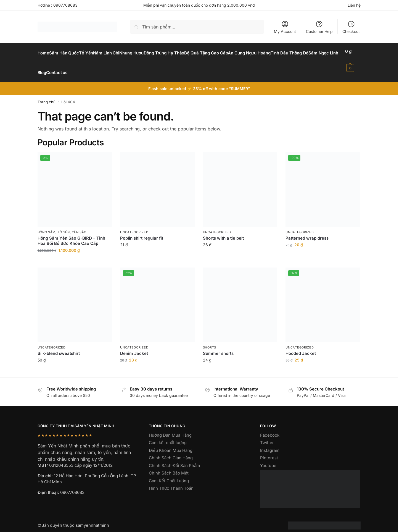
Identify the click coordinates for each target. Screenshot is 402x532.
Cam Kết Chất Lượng (169, 475)
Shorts (210, 341)
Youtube (268, 459)
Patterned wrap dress (307, 232)
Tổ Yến (64, 226)
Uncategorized (134, 226)
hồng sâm (47, 226)
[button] (354, 60)
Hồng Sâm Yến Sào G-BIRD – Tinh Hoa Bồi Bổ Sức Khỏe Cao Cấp (71, 235)
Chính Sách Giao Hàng (171, 452)
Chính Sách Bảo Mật (169, 467)
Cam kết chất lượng (168, 437)
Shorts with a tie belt (223, 232)
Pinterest (269, 452)
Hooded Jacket (301, 347)
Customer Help (319, 27)
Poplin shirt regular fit (142, 232)
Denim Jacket (134, 347)
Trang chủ (47, 96)
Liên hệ (354, 5)
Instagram (270, 444)
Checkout (351, 27)
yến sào (79, 226)
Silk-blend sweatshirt (59, 347)
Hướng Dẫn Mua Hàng (170, 429)
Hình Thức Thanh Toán (171, 482)
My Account (285, 27)
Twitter (267, 437)
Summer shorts (218, 347)
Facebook (270, 429)
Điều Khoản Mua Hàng (171, 444)
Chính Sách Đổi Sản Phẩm (174, 459)
